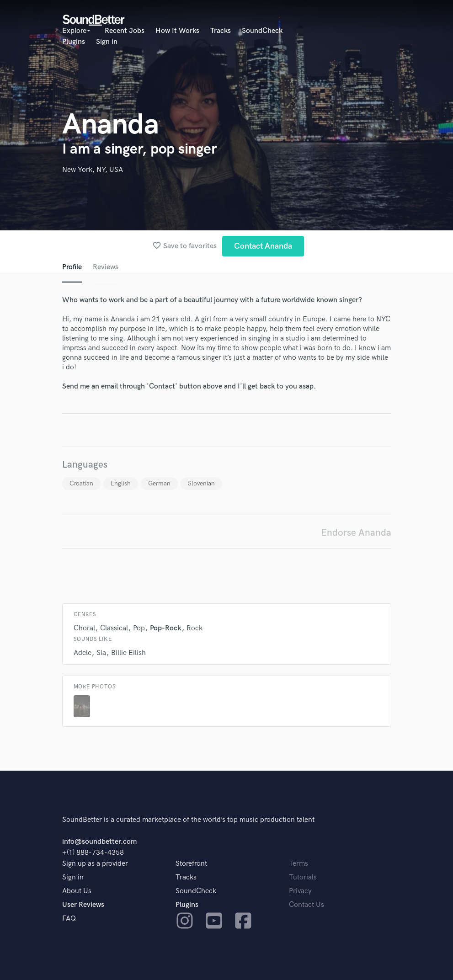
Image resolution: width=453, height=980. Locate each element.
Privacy (300, 891)
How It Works (177, 31)
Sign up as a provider (95, 864)
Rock (195, 628)
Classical (114, 628)
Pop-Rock (166, 628)
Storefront (191, 864)
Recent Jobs (125, 31)
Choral (84, 628)
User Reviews (83, 905)
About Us (77, 891)
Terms (298, 864)
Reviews (106, 267)
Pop (139, 628)
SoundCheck (262, 31)
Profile (72, 267)
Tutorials (303, 877)
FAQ (69, 919)
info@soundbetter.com (99, 842)
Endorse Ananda (356, 533)
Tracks (221, 31)
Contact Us (306, 905)
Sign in (107, 42)
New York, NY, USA (93, 170)
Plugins (74, 42)
